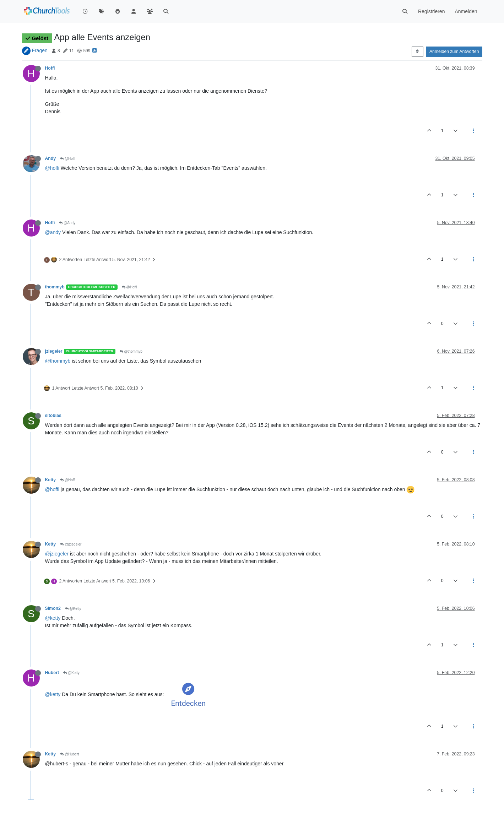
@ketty (53, 618)
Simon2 (53, 608)
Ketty (51, 480)
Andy (51, 158)
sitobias (53, 416)
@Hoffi (68, 159)
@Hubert (69, 754)
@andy (53, 232)
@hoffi (52, 168)
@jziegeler (71, 544)
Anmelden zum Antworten (454, 51)
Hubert (52, 673)
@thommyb (131, 351)
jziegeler (54, 351)
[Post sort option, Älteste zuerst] (418, 51)
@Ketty (73, 609)
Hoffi (50, 68)
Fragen (39, 50)
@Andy (67, 223)
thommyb (55, 287)
